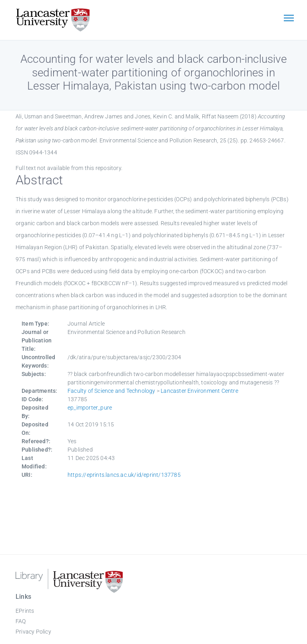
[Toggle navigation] (289, 19)
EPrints (25, 611)
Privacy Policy (33, 632)
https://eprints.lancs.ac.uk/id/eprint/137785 (124, 475)
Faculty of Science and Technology (112, 391)
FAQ (21, 621)
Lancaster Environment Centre (199, 391)
